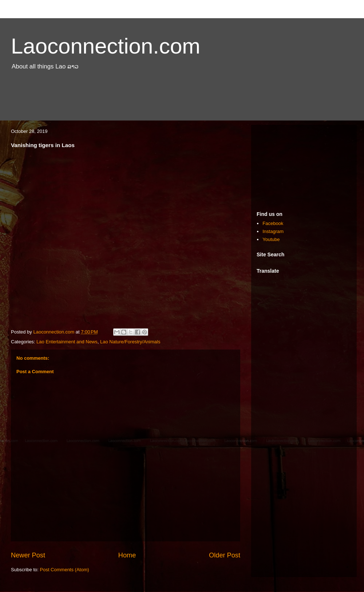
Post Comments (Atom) (65, 570)
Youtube (271, 239)
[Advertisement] (182, 101)
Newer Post (28, 555)
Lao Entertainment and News (67, 342)
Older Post (225, 555)
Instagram (273, 231)
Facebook (273, 223)
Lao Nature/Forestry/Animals (130, 342)
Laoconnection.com (106, 46)
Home (127, 555)
